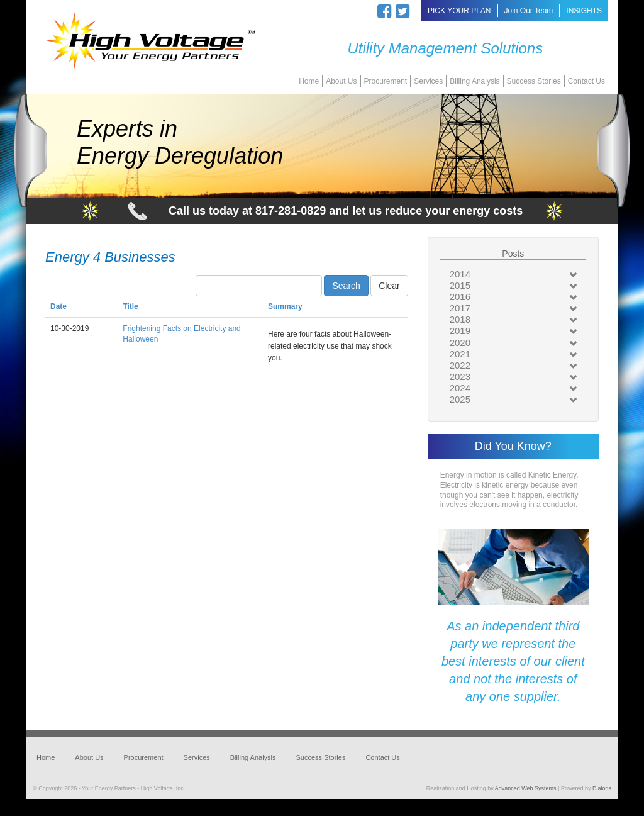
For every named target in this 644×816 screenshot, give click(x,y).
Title (130, 306)
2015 (460, 285)
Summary (285, 306)
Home (309, 81)
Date (58, 306)
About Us (341, 81)
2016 (460, 297)
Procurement (386, 81)
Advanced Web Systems (526, 788)
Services (428, 81)
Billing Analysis (475, 81)
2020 (460, 343)
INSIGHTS (584, 11)
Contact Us (586, 81)
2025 (460, 399)
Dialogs (602, 788)
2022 (460, 365)
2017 (460, 308)
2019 (460, 331)
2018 (460, 319)
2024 (460, 388)
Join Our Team (529, 11)
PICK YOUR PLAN (459, 11)
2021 (460, 354)
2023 (460, 377)
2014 (460, 274)
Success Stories (534, 81)
